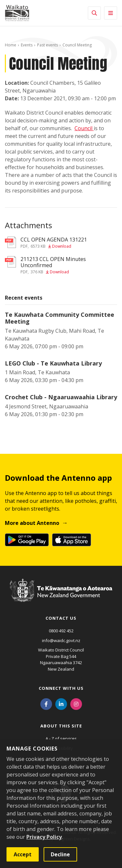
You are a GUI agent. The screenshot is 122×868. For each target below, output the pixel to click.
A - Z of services (61, 738)
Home (11, 45)
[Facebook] (46, 703)
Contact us (61, 618)
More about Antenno (32, 523)
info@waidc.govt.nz (61, 640)
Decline (60, 854)
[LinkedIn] (61, 703)
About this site (61, 726)
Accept (23, 854)
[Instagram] (76, 703)
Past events (47, 45)
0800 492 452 (61, 631)
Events (27, 45)
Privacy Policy (44, 837)
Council (84, 128)
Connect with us (61, 688)
